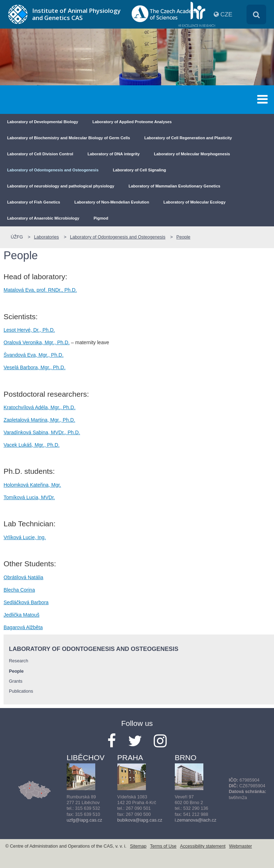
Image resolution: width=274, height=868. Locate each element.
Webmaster (240, 846)
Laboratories (46, 237)
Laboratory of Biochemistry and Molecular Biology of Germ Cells (68, 138)
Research (19, 661)
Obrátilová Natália (23, 577)
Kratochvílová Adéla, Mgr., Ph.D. (40, 407)
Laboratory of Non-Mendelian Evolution (112, 202)
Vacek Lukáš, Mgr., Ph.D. (32, 445)
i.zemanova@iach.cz (196, 820)
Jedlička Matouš (21, 615)
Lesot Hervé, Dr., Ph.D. (29, 330)
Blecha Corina (19, 590)
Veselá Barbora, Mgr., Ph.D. (35, 367)
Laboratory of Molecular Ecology (194, 202)
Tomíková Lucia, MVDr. (29, 497)
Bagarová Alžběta (23, 627)
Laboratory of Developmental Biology (43, 122)
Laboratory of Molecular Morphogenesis (192, 154)
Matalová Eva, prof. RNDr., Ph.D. (40, 290)
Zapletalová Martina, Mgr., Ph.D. (39, 420)
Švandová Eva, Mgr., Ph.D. (34, 355)
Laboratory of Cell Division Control (40, 154)
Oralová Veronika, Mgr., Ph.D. (37, 342)
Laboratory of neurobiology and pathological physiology (61, 186)
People (183, 237)
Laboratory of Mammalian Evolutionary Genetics (174, 186)
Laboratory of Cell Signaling (139, 170)
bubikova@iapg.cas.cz (140, 820)
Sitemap (138, 846)
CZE (227, 14)
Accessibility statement (203, 846)
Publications (21, 691)
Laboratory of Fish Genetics (34, 202)
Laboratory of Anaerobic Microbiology (43, 218)
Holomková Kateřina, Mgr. (32, 485)
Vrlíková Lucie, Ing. (25, 537)
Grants (16, 681)
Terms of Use (163, 846)
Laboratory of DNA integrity (113, 154)
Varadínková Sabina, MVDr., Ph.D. (42, 432)
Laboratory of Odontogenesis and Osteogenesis (53, 170)
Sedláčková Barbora (26, 602)
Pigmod (101, 218)
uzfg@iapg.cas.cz (85, 820)
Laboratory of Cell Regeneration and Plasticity (188, 138)
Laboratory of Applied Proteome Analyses (132, 122)
